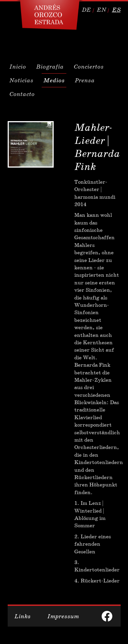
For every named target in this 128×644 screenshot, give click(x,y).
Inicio (18, 67)
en (101, 10)
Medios (54, 80)
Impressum (63, 616)
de (86, 10)
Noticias (21, 80)
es (116, 10)
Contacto (22, 94)
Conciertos (89, 67)
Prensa (85, 80)
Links (22, 616)
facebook (107, 616)
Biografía (50, 67)
